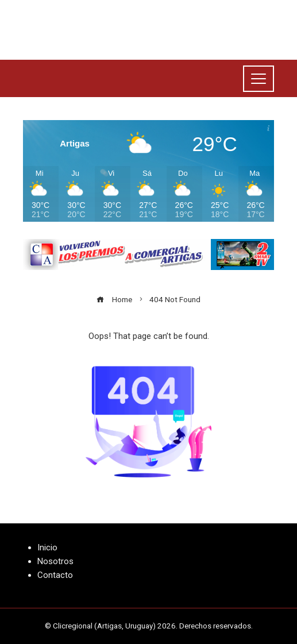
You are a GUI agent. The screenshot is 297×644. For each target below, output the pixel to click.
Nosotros (55, 561)
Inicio (47, 547)
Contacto (55, 575)
